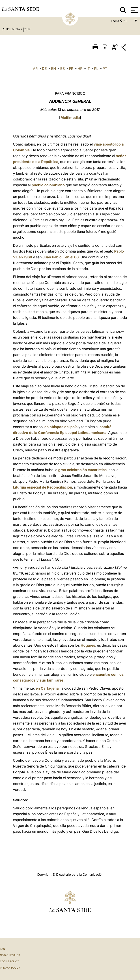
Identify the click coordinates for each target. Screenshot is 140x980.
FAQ (2, 949)
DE (44, 69)
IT (88, 69)
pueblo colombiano (48, 185)
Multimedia (70, 118)
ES (62, 69)
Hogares (88, 645)
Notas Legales (10, 955)
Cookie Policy (9, 961)
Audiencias (13, 29)
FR (71, 69)
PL (96, 69)
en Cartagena (47, 688)
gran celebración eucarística (82, 470)
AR (35, 69)
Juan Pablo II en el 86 (61, 257)
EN (54, 69)
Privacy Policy (10, 968)
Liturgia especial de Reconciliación (43, 487)
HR (80, 69)
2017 (27, 29)
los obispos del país (60, 427)
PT (105, 69)
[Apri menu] (134, 10)
